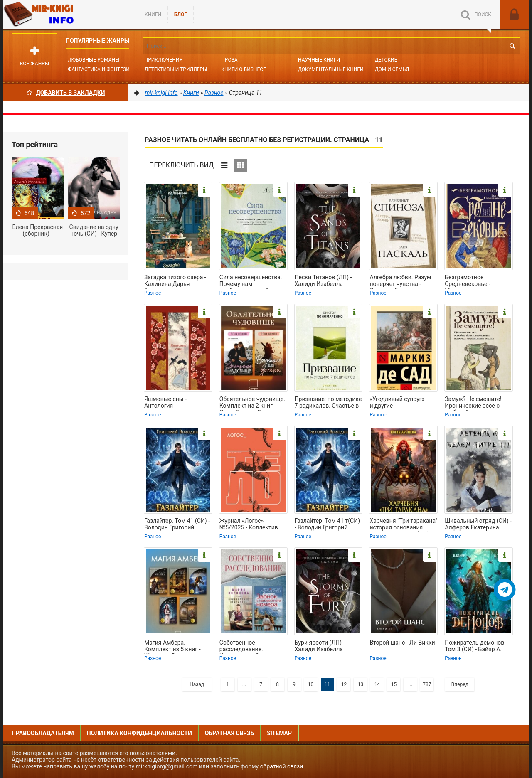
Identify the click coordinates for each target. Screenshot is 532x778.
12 (344, 684)
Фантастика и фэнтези (99, 69)
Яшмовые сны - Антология (165, 402)
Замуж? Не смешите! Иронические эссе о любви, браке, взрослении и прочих (474, 403)
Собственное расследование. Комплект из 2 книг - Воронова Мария (248, 647)
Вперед (460, 684)
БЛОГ (181, 15)
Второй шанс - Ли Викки (402, 643)
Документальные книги (331, 69)
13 (361, 684)
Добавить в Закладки (66, 93)
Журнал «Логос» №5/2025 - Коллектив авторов (249, 525)
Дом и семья (392, 69)
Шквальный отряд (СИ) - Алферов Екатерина (478, 524)
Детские (386, 60)
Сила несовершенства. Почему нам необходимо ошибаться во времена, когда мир (252, 281)
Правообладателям (43, 733)
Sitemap (279, 733)
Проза (229, 60)
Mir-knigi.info (66, 15)
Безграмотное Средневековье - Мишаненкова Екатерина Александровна (468, 281)
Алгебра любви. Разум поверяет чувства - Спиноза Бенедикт (400, 281)
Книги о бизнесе (244, 69)
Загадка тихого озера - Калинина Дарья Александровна (175, 281)
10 (311, 684)
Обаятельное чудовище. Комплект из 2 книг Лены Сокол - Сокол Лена (252, 403)
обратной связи (282, 766)
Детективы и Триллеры (176, 69)
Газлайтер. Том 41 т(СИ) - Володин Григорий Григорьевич (327, 525)
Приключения (164, 60)
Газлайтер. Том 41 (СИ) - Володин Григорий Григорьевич (177, 525)
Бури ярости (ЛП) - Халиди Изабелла (320, 646)
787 (427, 684)
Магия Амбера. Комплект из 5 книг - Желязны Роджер (172, 647)
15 (394, 684)
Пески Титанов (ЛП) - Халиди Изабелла (323, 281)
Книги (153, 15)
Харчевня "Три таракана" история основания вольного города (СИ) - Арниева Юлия (403, 525)
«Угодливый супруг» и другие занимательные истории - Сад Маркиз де (403, 403)
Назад (197, 684)
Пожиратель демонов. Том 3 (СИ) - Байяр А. (475, 646)
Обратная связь (229, 733)
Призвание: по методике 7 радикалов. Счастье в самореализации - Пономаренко (328, 403)
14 (377, 684)
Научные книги (319, 60)
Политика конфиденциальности (139, 733)
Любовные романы (94, 60)
